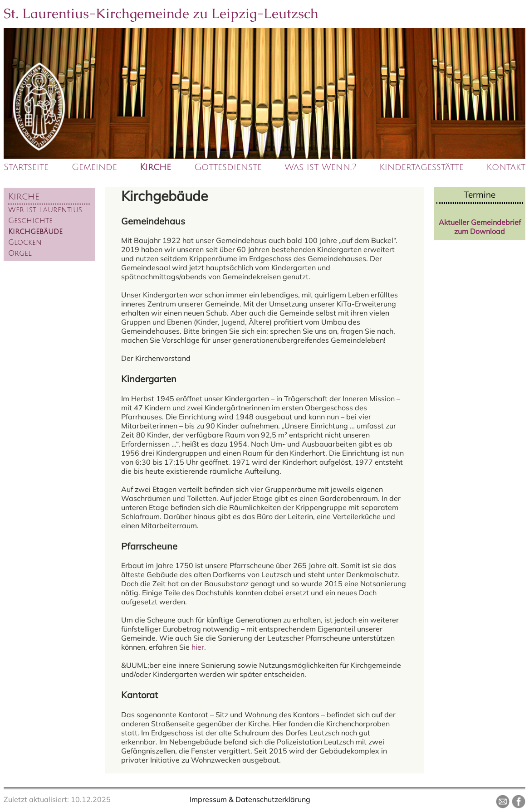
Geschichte (30, 221)
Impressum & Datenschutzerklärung (250, 799)
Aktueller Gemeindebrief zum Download (480, 227)
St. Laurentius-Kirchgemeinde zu (161, 13)
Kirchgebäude (35, 232)
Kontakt (506, 167)
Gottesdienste (228, 167)
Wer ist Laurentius (45, 210)
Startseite (26, 167)
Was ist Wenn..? (320, 167)
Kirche (155, 167)
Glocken (25, 243)
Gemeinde (94, 167)
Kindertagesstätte (421, 167)
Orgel (20, 253)
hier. (199, 647)
